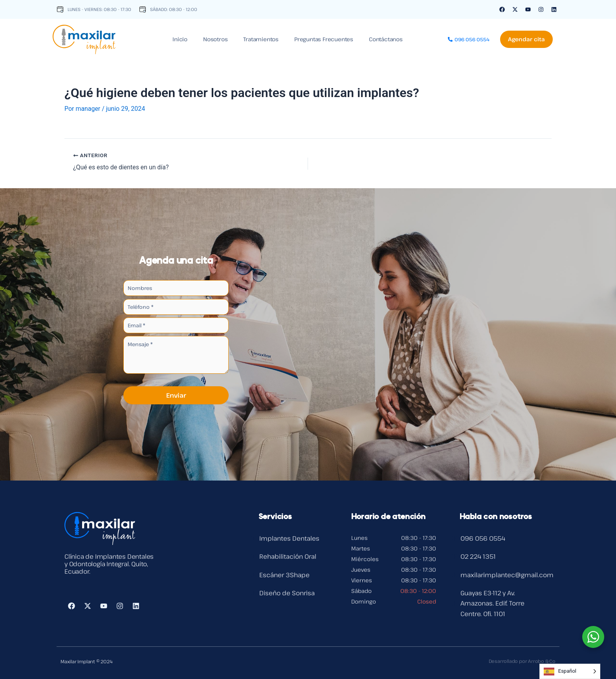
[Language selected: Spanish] (570, 671)
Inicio (180, 39)
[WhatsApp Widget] (593, 637)
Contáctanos (386, 39)
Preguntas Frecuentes (324, 39)
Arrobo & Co (542, 661)
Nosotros (215, 39)
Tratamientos (261, 39)
